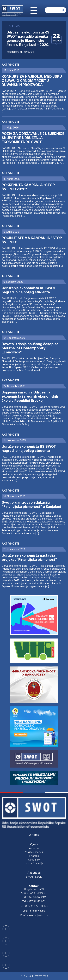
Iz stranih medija (34, 863)
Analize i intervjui (34, 852)
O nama (34, 835)
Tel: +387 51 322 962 (34, 901)
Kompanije (34, 860)
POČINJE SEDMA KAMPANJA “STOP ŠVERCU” (32, 240)
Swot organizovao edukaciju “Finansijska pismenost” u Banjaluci (31, 505)
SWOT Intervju (34, 877)
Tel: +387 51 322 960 (34, 897)
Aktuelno (34, 848)
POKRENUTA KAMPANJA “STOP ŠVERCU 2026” (28, 187)
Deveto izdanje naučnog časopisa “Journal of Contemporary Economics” (30, 348)
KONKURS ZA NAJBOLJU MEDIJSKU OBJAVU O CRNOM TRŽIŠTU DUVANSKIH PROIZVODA (32, 81)
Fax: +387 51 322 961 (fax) (34, 906)
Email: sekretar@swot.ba (34, 915)
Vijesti (34, 844)
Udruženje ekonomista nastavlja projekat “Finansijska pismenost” (29, 558)
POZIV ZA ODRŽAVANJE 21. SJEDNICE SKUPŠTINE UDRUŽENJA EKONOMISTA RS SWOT (33, 138)
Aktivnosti (10, 65)
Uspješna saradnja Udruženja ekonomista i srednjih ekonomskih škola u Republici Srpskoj (30, 396)
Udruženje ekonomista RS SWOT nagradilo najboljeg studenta (29, 290)
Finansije (34, 856)
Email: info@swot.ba (34, 911)
